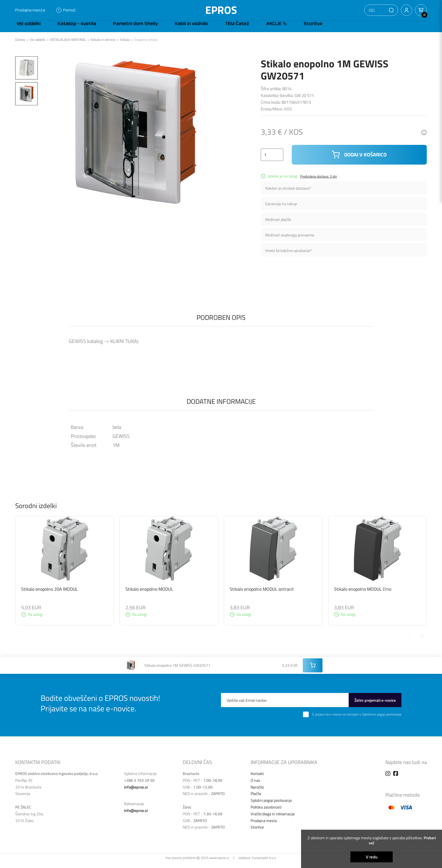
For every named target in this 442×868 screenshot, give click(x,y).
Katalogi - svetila (67, 29)
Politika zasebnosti (266, 813)
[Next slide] (422, 641)
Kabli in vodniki (164, 29)
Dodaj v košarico (359, 160)
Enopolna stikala (146, 45)
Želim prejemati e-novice (375, 706)
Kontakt (257, 779)
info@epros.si (136, 793)
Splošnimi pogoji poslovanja (382, 720)
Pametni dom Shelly (117, 29)
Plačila (256, 799)
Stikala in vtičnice (103, 45)
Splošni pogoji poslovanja (271, 806)
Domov (20, 45)
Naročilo (257, 793)
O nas (255, 786)
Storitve (261, 29)
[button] (391, 10)
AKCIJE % (233, 29)
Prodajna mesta (30, 10)
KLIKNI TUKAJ (124, 347)
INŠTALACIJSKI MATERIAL (68, 45)
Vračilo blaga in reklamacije (273, 819)
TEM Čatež (202, 29)
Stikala (125, 45)
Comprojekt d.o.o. (264, 863)
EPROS (221, 10)
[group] (65, 576)
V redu (372, 857)
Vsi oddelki (27, 29)
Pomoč (66, 10)
